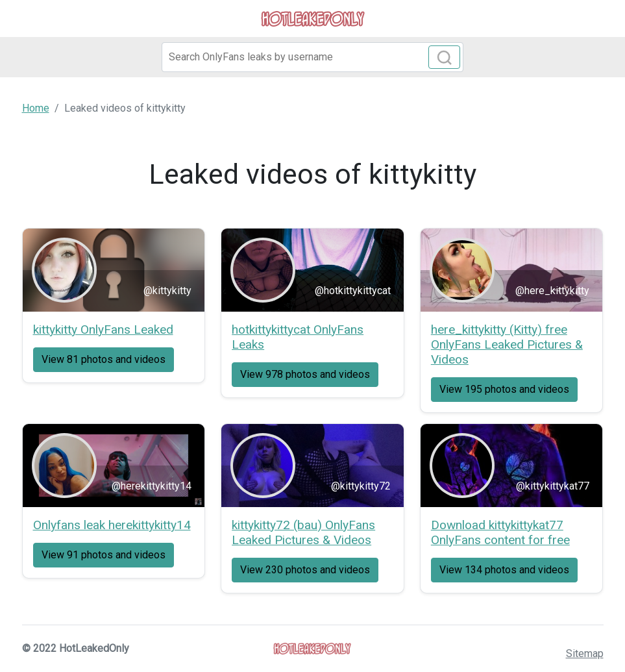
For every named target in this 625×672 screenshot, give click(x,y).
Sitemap (585, 653)
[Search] (313, 57)
